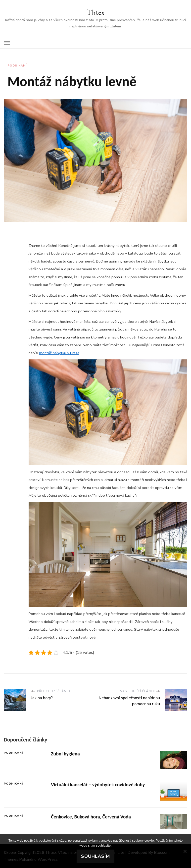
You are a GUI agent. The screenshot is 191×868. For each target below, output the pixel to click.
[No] (185, 851)
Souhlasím (95, 856)
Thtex (95, 12)
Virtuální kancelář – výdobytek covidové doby (98, 785)
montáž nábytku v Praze (59, 353)
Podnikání (17, 66)
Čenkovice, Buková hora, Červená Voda (91, 817)
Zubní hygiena (65, 754)
